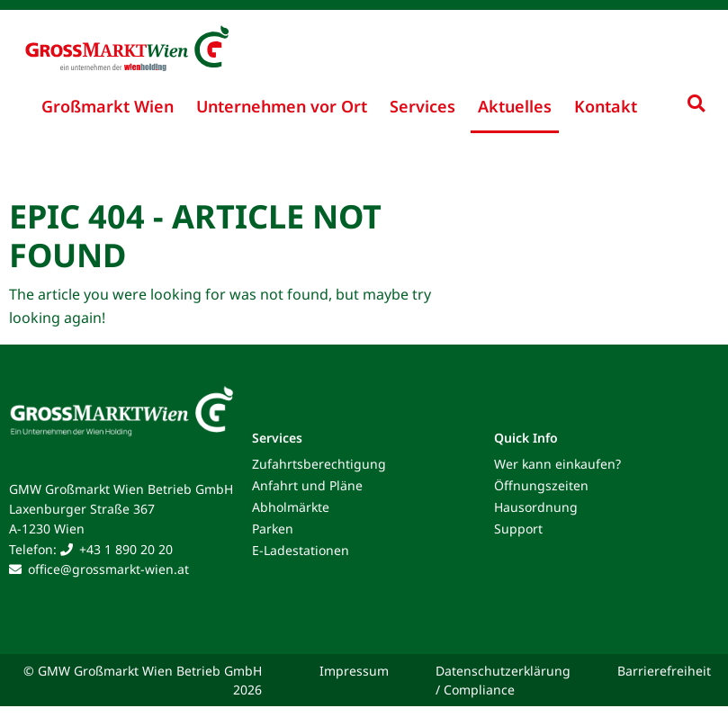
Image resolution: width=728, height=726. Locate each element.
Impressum (354, 671)
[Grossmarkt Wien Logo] (112, 38)
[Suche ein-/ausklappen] (696, 103)
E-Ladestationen (301, 550)
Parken (273, 529)
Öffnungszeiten (541, 485)
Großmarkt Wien (108, 106)
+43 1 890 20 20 (126, 549)
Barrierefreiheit (664, 671)
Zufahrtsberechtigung (319, 464)
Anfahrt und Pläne (307, 485)
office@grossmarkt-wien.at (108, 569)
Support (518, 529)
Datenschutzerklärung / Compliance (503, 680)
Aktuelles (515, 106)
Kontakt (606, 106)
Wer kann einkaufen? (557, 464)
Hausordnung (536, 507)
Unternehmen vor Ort (282, 106)
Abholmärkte (291, 507)
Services (422, 106)
